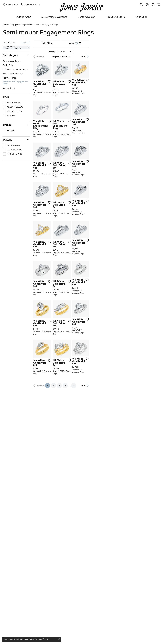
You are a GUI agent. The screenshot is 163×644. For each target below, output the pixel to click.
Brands (7, 125)
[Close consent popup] (59, 639)
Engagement (23, 17)
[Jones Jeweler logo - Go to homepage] (81, 7)
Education (141, 17)
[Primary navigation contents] (81, 17)
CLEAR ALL (25, 43)
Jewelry (6, 25)
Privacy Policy (41, 639)
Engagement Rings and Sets (22, 25)
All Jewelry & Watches (54, 17)
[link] (10, 5)
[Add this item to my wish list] (72, 105)
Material (8, 140)
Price (6, 97)
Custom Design (86, 17)
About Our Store (115, 17)
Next (155, 57)
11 (109, 514)
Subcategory (11, 55)
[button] (141, 5)
